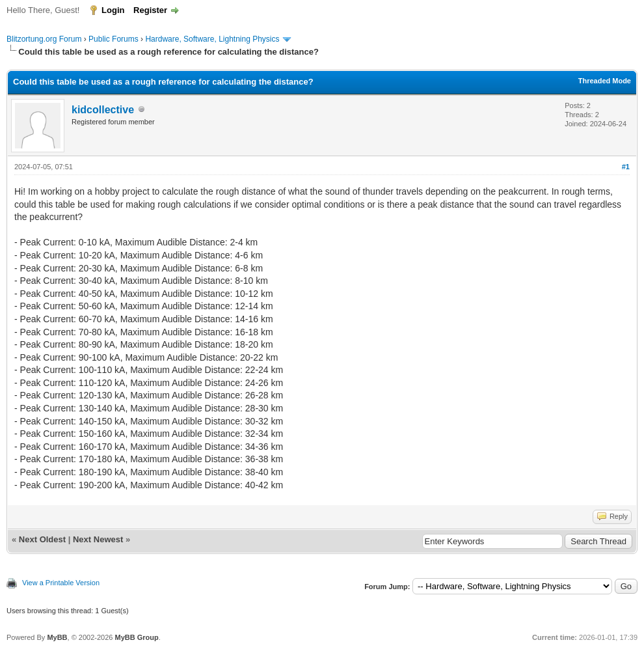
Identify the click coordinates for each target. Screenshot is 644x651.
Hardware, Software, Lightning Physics (212, 39)
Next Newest (98, 539)
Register (150, 10)
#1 (626, 167)
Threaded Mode (605, 81)
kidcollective (103, 110)
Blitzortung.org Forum (44, 39)
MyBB (57, 637)
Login (113, 10)
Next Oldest (42, 539)
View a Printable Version (61, 583)
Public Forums (114, 39)
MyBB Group (136, 637)
